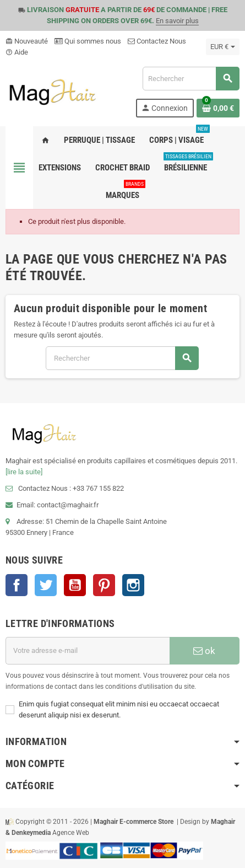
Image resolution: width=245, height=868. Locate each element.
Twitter (46, 585)
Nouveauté (27, 41)
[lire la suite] (24, 472)
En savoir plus (177, 21)
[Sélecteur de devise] (223, 47)
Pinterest (104, 585)
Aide (17, 52)
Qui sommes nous (88, 41)
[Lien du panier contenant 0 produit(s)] (218, 108)
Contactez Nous (157, 41)
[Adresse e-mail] (88, 651)
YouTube (75, 585)
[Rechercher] (191, 79)
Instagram (133, 585)
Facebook (17, 585)
